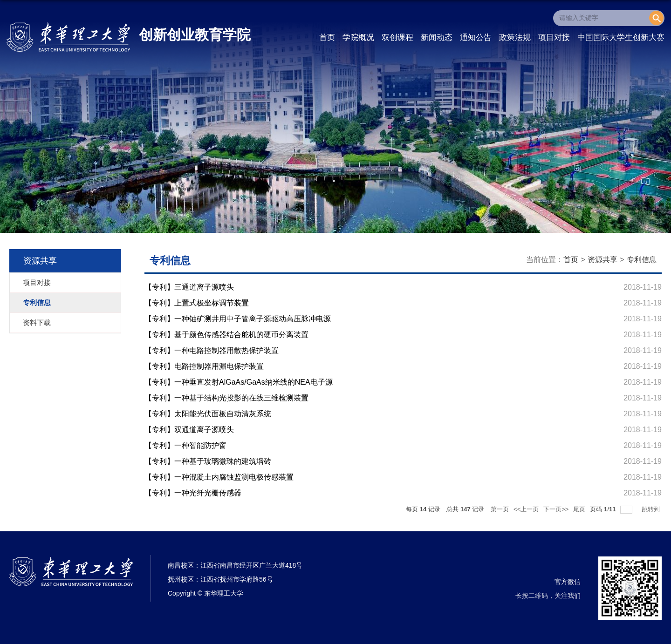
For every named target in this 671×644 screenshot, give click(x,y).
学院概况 (358, 37)
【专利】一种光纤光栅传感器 (193, 493)
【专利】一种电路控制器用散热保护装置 (212, 350)
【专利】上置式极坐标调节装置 (197, 303)
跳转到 (652, 509)
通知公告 (476, 37)
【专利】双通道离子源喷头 (189, 430)
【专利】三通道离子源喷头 (189, 287)
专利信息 (642, 260)
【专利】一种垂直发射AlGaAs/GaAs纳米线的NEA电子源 (239, 382)
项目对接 (554, 37)
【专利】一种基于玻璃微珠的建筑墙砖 (208, 461)
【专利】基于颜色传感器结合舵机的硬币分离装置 (226, 335)
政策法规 (515, 37)
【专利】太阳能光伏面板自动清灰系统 (208, 414)
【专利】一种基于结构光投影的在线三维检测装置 (226, 398)
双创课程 (397, 37)
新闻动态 (437, 37)
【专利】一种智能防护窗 (185, 445)
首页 (327, 37)
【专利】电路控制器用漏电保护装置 (204, 366)
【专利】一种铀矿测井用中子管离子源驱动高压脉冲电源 (238, 319)
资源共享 (603, 260)
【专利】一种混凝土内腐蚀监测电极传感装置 (219, 477)
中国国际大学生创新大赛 (621, 37)
